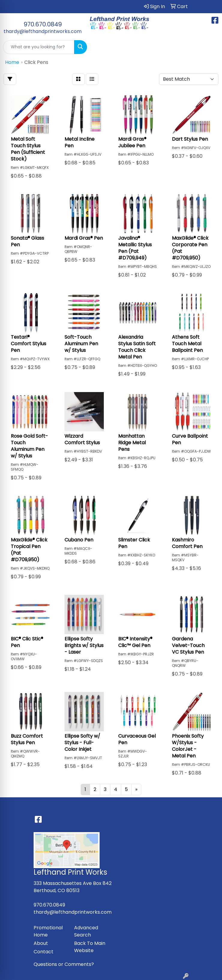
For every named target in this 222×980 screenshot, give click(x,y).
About (41, 943)
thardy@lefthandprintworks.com (43, 31)
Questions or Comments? (64, 964)
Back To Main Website (90, 947)
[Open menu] (210, 47)
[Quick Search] (39, 47)
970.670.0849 (43, 24)
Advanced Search (86, 931)
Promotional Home (48, 931)
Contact (43, 952)
